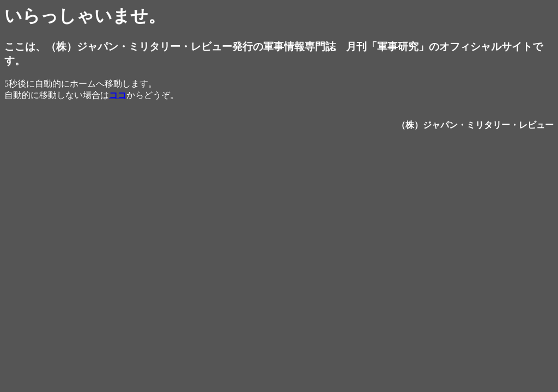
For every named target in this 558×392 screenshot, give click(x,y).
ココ (118, 95)
